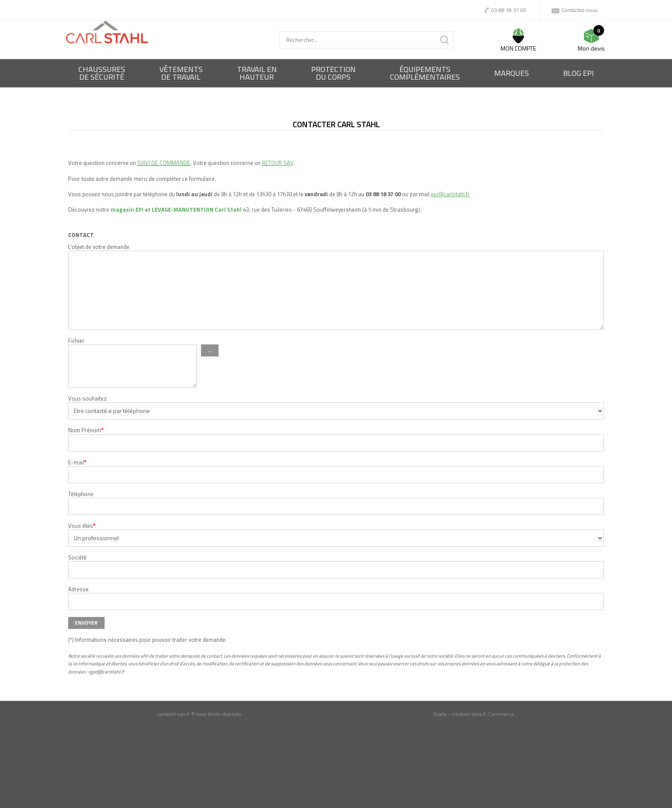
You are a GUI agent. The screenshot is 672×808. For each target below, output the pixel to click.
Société (77, 557)
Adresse (78, 589)
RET (267, 163)
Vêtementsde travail (181, 73)
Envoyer (86, 623)
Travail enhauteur (257, 73)
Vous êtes (82, 526)
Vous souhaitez (87, 398)
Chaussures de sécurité (102, 73)
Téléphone (81, 494)
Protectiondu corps (333, 73)
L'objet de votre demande (99, 247)
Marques (511, 73)
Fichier (76, 341)
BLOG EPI (579, 73)
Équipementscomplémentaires (425, 73)
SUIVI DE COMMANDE (164, 163)
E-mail (77, 462)
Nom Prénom (86, 430)
